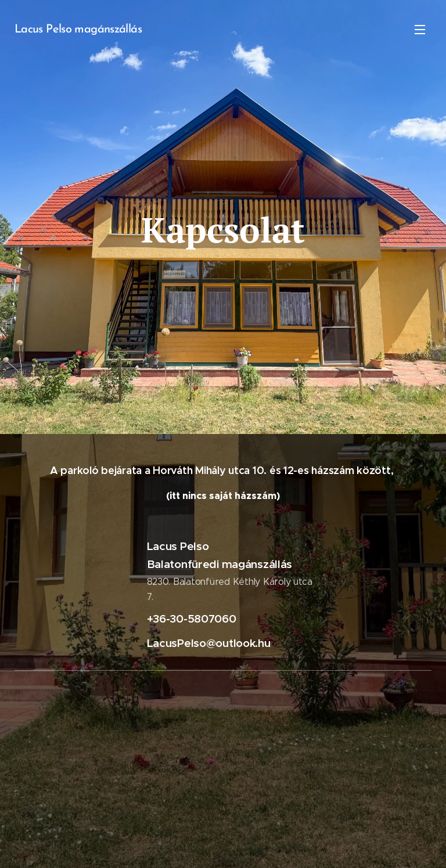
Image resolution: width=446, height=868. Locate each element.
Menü (420, 30)
